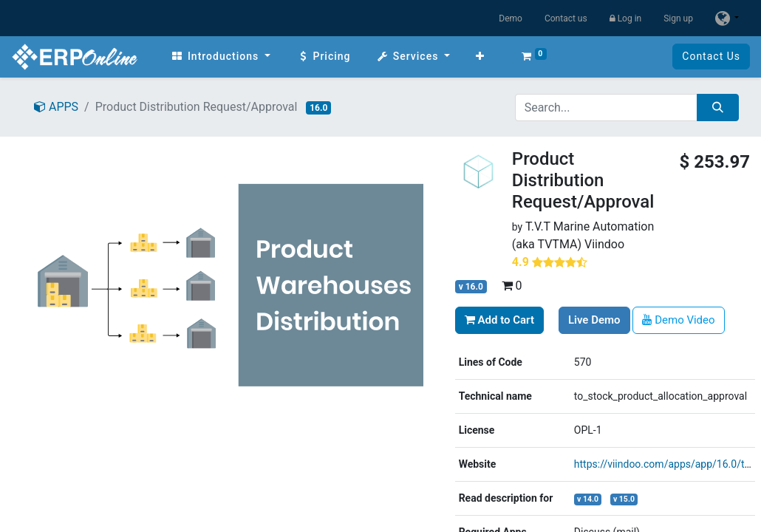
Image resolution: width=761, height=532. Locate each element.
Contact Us (711, 56)
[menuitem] (221, 57)
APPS (56, 107)
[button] (480, 57)
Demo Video (678, 320)
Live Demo (594, 320)
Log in (626, 18)
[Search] (718, 108)
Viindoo (604, 244)
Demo (511, 18)
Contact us (566, 18)
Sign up (678, 18)
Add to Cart (499, 320)
